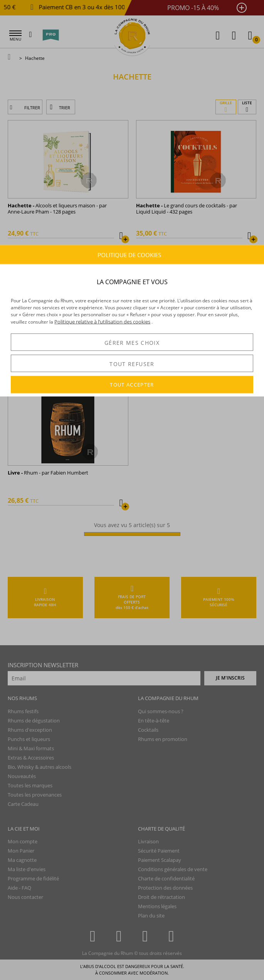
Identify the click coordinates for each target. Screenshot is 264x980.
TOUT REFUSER (132, 364)
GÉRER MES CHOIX (132, 342)
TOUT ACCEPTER (132, 385)
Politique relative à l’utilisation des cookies (102, 322)
